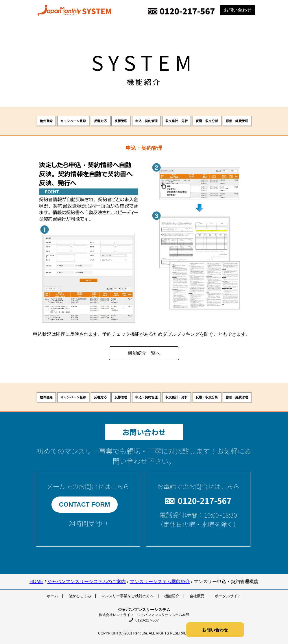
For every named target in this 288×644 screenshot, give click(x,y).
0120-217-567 (144, 620)
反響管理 (121, 121)
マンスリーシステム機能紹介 (160, 582)
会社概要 (197, 596)
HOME (36, 582)
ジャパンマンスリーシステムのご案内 (86, 582)
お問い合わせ (238, 10)
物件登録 (46, 121)
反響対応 (101, 121)
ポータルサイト (228, 596)
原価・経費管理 (237, 121)
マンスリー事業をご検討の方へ (128, 596)
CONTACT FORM (85, 504)
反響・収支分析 (207, 121)
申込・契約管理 (146, 121)
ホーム (52, 596)
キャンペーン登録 (73, 121)
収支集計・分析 (177, 121)
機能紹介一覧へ (144, 353)
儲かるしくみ (80, 596)
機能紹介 (172, 596)
